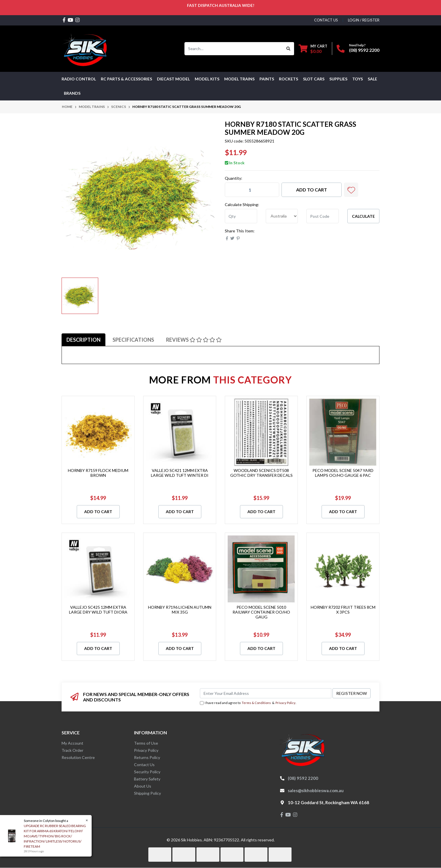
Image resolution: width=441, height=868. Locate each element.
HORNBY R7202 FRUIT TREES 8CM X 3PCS (343, 610)
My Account (72, 743)
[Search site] (289, 49)
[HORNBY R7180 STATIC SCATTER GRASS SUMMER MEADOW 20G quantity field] (252, 190)
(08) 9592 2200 (364, 50)
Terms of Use (146, 743)
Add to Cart (312, 190)
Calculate (363, 216)
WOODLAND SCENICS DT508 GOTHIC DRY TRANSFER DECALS (261, 473)
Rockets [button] (289, 79)
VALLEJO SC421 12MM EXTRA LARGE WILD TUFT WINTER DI (180, 473)
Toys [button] (358, 79)
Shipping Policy (147, 793)
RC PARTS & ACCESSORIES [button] (126, 79)
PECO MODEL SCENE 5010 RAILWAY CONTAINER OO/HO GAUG (261, 612)
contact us (326, 20)
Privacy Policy (286, 703)
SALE (372, 79)
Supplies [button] (338, 79)
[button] (351, 190)
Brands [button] (72, 93)
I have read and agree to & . (248, 703)
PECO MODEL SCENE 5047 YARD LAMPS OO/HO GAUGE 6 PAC (343, 473)
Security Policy (147, 772)
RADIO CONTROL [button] (79, 79)
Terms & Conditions (256, 703)
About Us (143, 786)
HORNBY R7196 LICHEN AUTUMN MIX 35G (180, 610)
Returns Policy (147, 757)
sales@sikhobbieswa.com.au (316, 790)
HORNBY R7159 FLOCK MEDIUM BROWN (98, 473)
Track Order (72, 750)
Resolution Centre (78, 757)
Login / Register (364, 20)
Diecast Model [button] (173, 79)
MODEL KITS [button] (207, 79)
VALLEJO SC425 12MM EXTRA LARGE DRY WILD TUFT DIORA (98, 610)
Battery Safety (147, 779)
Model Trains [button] (239, 79)
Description (83, 340)
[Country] (282, 216)
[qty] (241, 216)
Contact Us (144, 765)
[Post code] (323, 216)
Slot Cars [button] (314, 79)
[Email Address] (266, 693)
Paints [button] (267, 79)
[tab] (83, 340)
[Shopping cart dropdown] (313, 49)
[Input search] (234, 49)
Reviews (194, 340)
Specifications (133, 340)
